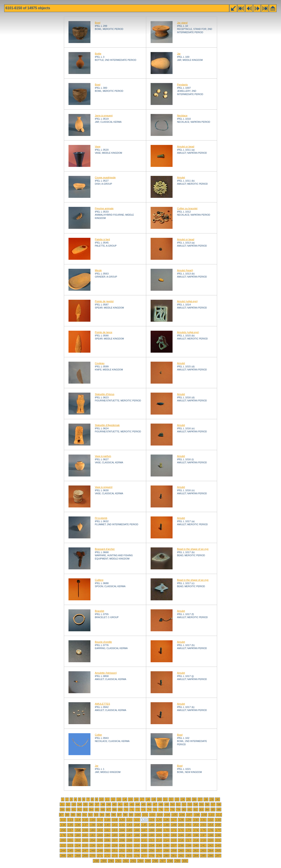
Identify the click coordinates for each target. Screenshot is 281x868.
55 (201, 804)
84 (207, 809)
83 (201, 809)
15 (130, 799)
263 (203, 851)
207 (115, 840)
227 (100, 845)
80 (184, 809)
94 (102, 815)
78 (172, 809)
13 (119, 799)
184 (107, 835)
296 (155, 861)
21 (165, 799)
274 (122, 856)
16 (136, 799)
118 (107, 820)
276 (137, 856)
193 (174, 835)
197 (203, 835)
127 (174, 820)
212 (152, 840)
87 (61, 815)
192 (166, 835)
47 (155, 804)
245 (70, 851)
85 (213, 809)
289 (104, 861)
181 (85, 835)
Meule (98, 270)
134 (63, 825)
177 (218, 830)
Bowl (98, 23)
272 (107, 856)
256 (152, 851)
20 (159, 799)
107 (189, 815)
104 (167, 815)
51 (178, 804)
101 (145, 815)
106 (182, 815)
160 (93, 830)
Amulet (181, 177)
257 (159, 851)
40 (114, 804)
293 (133, 861)
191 (159, 835)
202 (78, 840)
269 (85, 856)
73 (143, 809)
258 (166, 851)
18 (148, 799)
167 (144, 830)
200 (63, 840)
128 (181, 820)
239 (189, 845)
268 (78, 856)
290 (111, 861)
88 (67, 815)
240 (196, 845)
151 (189, 825)
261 (189, 851)
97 (119, 815)
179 (70, 835)
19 (154, 799)
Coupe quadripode (105, 177)
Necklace (182, 115)
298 (170, 861)
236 (166, 845)
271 (100, 856)
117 (100, 820)
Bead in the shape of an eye (193, 549)
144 (137, 825)
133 (218, 820)
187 (130, 835)
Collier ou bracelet (187, 208)
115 (85, 820)
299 (177, 861)
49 (167, 804)
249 (100, 851)
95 (108, 815)
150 (181, 825)
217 (189, 840)
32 (68, 804)
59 (62, 809)
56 (207, 804)
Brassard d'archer (105, 549)
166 (137, 830)
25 (188, 799)
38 (103, 804)
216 (181, 840)
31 (62, 804)
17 (142, 799)
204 (93, 840)
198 (211, 835)
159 (85, 830)
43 (132, 804)
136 (78, 825)
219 (203, 840)
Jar (179, 54)
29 (212, 799)
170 (166, 830)
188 (137, 835)
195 (189, 835)
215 (174, 840)
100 (138, 815)
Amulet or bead (186, 146)
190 (152, 835)
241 (203, 845)
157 (70, 830)
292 (126, 861)
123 (144, 820)
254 (137, 851)
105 (175, 815)
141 (115, 825)
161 (100, 830)
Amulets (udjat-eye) (188, 332)
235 (159, 845)
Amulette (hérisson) (106, 673)
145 (144, 825)
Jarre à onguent (104, 115)
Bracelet (99, 611)
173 (189, 830)
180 (78, 835)
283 (189, 856)
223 (70, 845)
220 (211, 840)
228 (107, 845)
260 (181, 851)
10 (101, 799)
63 (85, 809)
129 (189, 820)
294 (140, 861)
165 (130, 830)
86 (219, 809)
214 (166, 840)
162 (107, 830)
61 (74, 809)
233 (144, 845)
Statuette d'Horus (105, 394)
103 (160, 815)
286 (211, 856)
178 (63, 835)
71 (132, 809)
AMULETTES (102, 704)
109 (204, 815)
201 (70, 840)
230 (122, 845)
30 (217, 799)
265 (218, 851)
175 (203, 830)
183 (100, 835)
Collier (98, 735)
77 (167, 809)
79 (178, 809)
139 (100, 825)
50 (172, 804)
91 (85, 815)
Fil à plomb (101, 518)
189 (144, 835)
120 (122, 820)
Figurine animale (104, 208)
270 (93, 856)
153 (203, 825)
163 (115, 830)
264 (211, 851)
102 (152, 815)
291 (118, 861)
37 (97, 804)
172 (181, 830)
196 (196, 835)
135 (70, 825)
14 (125, 799)
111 (219, 815)
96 (113, 815)
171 (174, 830)
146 (152, 825)
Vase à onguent (104, 487)
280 (166, 856)
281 (174, 856)
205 (100, 840)
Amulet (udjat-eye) (187, 301)
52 (184, 804)
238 (181, 845)
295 (148, 861)
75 (155, 809)
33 (74, 804)
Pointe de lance (104, 332)
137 (85, 825)
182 (93, 835)
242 (211, 845)
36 (91, 804)
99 (131, 815)
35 (85, 804)
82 (196, 809)
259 (174, 851)
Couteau (100, 363)
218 (196, 840)
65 (97, 809)
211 (144, 840)
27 (200, 799)
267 (70, 856)
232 (137, 845)
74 (149, 809)
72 (138, 809)
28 (206, 799)
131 (203, 820)
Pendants (182, 85)
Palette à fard (102, 239)
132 (211, 820)
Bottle (98, 54)
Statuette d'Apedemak (107, 425)
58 (219, 804)
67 (108, 809)
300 (185, 861)
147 (159, 825)
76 (161, 809)
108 (197, 815)
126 (166, 820)
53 (190, 804)
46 (149, 804)
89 (73, 815)
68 (114, 809)
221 (218, 840)
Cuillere (99, 580)
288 (96, 861)
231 (130, 845)
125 (159, 820)
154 (211, 825)
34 (79, 804)
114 (78, 820)
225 (85, 845)
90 (79, 815)
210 (137, 840)
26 (194, 799)
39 (108, 804)
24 (183, 799)
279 (159, 856)
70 (126, 809)
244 (63, 851)
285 (203, 856)
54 (196, 804)
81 (190, 809)
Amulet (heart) (185, 270)
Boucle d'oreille (103, 642)
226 (93, 845)
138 (93, 825)
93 (96, 815)
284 (196, 856)
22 (171, 799)
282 (181, 856)
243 (218, 845)
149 (174, 825)
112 (63, 820)
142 (122, 825)
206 (107, 840)
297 (163, 861)
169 (159, 830)
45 (143, 804)
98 (125, 815)
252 (122, 851)
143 (130, 825)
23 (177, 799)
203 (85, 840)
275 (130, 856)
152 (196, 825)
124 (152, 820)
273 (115, 856)
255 (144, 851)
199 (218, 835)
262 (196, 851)
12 (113, 799)
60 (68, 809)
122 (137, 820)
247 (85, 851)
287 (218, 856)
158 (78, 830)
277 (144, 856)
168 (152, 830)
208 (122, 840)
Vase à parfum (103, 456)
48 (161, 804)
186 (122, 835)
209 (130, 840)
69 (120, 809)
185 (115, 835)
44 (138, 804)
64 (91, 809)
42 (126, 804)
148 (166, 825)
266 (63, 856)
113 (70, 820)
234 (152, 845)
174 (196, 830)
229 (115, 845)
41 (120, 804)
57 (213, 804)
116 (93, 820)
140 (107, 825)
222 (63, 845)
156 (63, 830)
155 (218, 825)
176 (211, 830)
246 (78, 851)
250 (107, 851)
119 (115, 820)
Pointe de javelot (104, 301)
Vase (98, 146)
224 (78, 845)
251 (115, 851)
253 (130, 851)
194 (181, 835)
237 (174, 845)
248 (93, 851)
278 (152, 856)
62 (79, 809)
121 (130, 820)
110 (211, 815)
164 (122, 830)
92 (90, 815)
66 (103, 809)
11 (107, 799)
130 (196, 820)
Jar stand (182, 23)
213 (159, 840)
